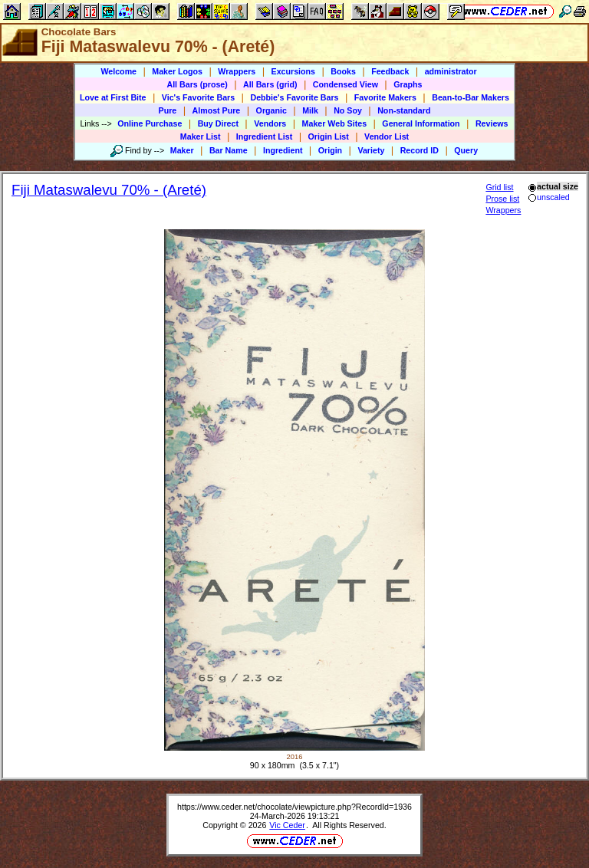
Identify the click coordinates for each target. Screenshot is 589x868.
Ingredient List (264, 136)
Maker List (201, 136)
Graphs (408, 84)
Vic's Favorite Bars (198, 97)
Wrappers (237, 71)
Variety (371, 150)
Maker (182, 150)
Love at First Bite (113, 97)
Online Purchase (150, 123)
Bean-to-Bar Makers (471, 97)
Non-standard (404, 110)
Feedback (390, 71)
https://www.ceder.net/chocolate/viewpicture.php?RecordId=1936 (294, 807)
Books (343, 71)
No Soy (348, 110)
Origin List (329, 136)
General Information (421, 123)
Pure (168, 110)
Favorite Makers (385, 97)
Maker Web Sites (335, 123)
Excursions (293, 71)
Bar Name (229, 150)
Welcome (118, 71)
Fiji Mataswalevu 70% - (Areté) (109, 190)
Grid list (499, 187)
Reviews (492, 123)
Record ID (420, 150)
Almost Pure (217, 110)
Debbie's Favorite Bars (294, 97)
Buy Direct (218, 123)
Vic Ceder (287, 825)
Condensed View (346, 84)
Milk (310, 110)
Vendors (270, 123)
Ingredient (283, 150)
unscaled (549, 197)
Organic (271, 110)
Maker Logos (177, 71)
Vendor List (387, 136)
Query (466, 150)
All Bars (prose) (197, 84)
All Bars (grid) (270, 84)
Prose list (502, 199)
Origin (330, 150)
